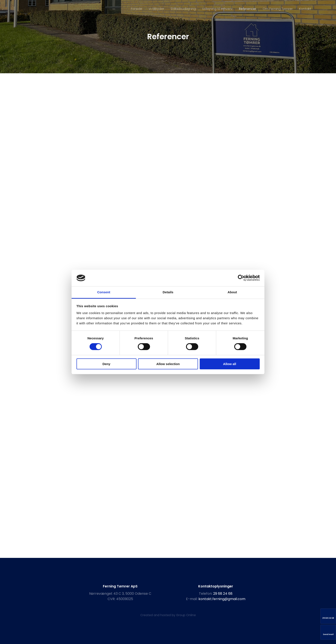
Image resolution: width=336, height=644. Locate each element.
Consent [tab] (104, 292)
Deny (106, 364)
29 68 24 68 (223, 594)
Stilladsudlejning (183, 9)
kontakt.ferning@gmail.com (222, 599)
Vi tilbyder (156, 9)
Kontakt (305, 9)
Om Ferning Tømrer (278, 9)
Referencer (248, 9)
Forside (137, 9)
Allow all (230, 364)
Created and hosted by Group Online (168, 615)
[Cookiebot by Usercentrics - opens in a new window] (241, 278)
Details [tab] (168, 292)
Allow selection (168, 364)
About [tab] (232, 292)
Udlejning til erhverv (217, 9)
